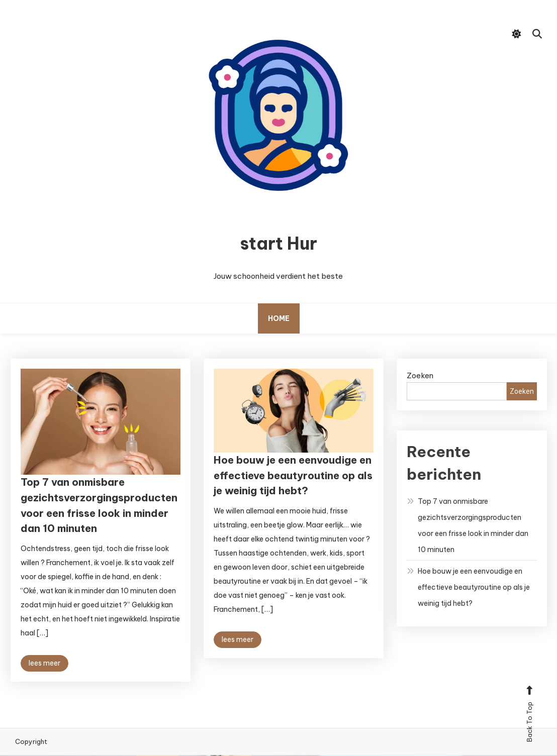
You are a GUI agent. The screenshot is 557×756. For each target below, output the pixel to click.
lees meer (44, 669)
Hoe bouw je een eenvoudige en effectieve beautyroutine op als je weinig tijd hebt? (291, 478)
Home (279, 319)
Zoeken (420, 376)
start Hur (278, 244)
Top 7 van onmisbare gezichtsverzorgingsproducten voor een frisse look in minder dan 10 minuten (473, 526)
